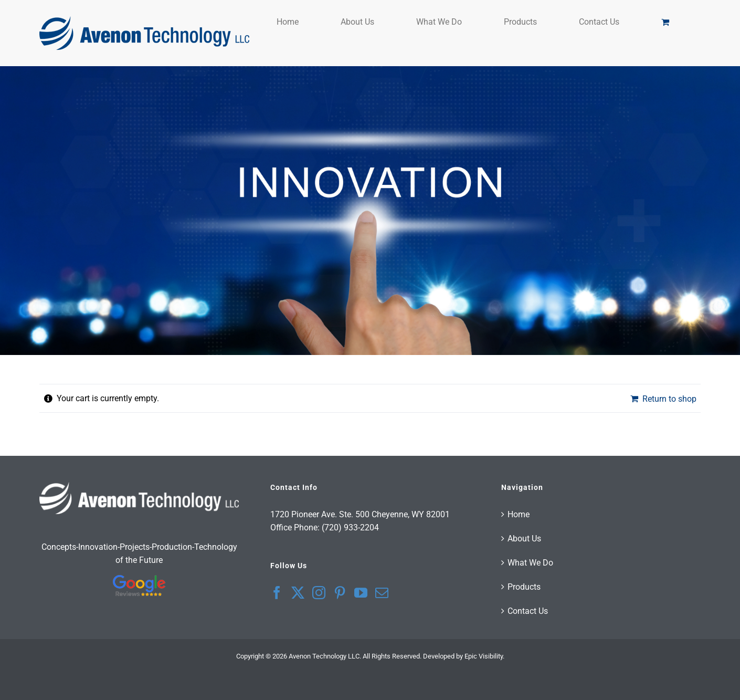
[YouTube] (361, 593)
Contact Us (528, 611)
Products (524, 587)
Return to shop (669, 399)
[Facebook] (277, 593)
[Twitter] (298, 593)
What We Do (530, 563)
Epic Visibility (484, 656)
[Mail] (382, 593)
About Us (524, 539)
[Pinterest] (340, 593)
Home (519, 514)
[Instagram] (319, 593)
